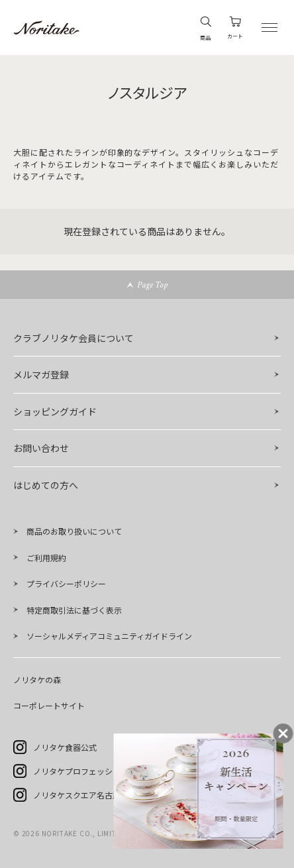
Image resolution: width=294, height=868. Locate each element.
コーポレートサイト (49, 705)
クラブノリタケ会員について (73, 338)
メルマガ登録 (41, 374)
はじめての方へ (46, 485)
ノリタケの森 (37, 679)
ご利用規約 (46, 558)
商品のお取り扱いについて (74, 531)
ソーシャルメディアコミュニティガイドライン (109, 636)
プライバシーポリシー (66, 583)
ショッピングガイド (55, 411)
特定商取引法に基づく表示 (74, 610)
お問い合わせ (41, 448)
